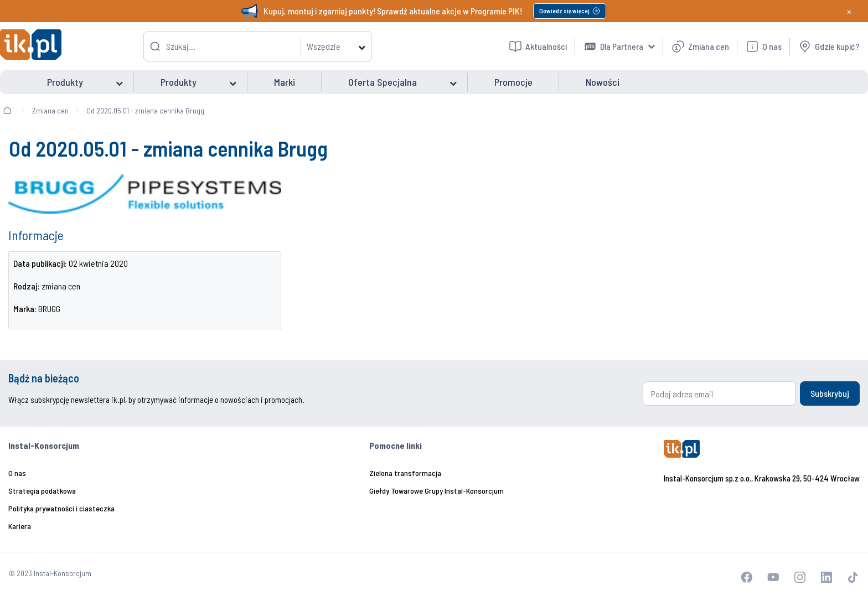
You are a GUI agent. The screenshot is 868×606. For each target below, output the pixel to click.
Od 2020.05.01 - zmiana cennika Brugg (145, 110)
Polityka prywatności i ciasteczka (61, 508)
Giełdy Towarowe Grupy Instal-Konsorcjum (436, 491)
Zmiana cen (50, 110)
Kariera (20, 526)
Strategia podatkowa (42, 491)
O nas (17, 473)
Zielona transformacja (405, 473)
